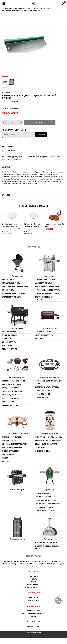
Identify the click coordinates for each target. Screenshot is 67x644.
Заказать (41, 135)
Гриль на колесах (10, 342)
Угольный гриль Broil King (13, 300)
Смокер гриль (8, 297)
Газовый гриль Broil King (45, 286)
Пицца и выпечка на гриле (46, 451)
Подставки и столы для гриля (48, 394)
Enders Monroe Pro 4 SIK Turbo (51, 568)
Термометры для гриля (12, 398)
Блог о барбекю (33, 591)
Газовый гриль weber (44, 290)
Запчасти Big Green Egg (44, 517)
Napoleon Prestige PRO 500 (13, 570)
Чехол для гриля (9, 408)
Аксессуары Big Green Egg (45, 507)
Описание (7, 167)
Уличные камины (10, 461)
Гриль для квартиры (50, 335)
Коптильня (7, 352)
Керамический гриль (11, 290)
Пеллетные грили (10, 355)
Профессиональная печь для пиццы (47, 554)
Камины (6, 468)
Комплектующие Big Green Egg (48, 510)
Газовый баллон (9, 447)
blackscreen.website (34, 594)
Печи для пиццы (50, 546)
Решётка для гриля (10, 405)
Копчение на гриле (43, 458)
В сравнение (10, 150)
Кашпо (5, 464)
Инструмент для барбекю (11, 159)
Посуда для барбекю (11, 394)
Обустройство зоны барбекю (17, 440)
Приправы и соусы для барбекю (48, 447)
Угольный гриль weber (12, 304)
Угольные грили (17, 282)
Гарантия (33, 588)
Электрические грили (44, 342)
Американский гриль (17, 496)
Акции (34, 623)
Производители (34, 617)
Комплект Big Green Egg (45, 503)
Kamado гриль (8, 286)
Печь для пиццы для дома (46, 549)
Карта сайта (33, 607)
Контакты (33, 604)
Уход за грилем (41, 404)
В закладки (10, 147)
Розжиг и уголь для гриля (13, 387)
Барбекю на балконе (43, 338)
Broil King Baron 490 (42, 570)
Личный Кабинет (34, 633)
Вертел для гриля (42, 401)
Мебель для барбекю (11, 458)
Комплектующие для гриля (50, 384)
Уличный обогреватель (12, 454)
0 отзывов (14, 102)
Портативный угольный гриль (15, 293)
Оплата (34, 586)
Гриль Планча (41, 454)
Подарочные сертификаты (34, 620)
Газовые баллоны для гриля (47, 300)
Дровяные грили (9, 349)
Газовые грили (50, 282)
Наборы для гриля (10, 412)
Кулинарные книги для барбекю (48, 444)
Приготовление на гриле (50, 440)
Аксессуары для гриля (17, 384)
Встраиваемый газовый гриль (47, 297)
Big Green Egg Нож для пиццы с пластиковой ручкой (23, 157)
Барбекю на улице (10, 338)
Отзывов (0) (8, 195)
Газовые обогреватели (12, 444)
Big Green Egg (7, 92)
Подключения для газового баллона (47, 305)
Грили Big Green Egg (43, 500)
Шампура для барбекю (12, 401)
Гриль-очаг (7, 345)
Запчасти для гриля (43, 397)
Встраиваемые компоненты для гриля (48, 389)
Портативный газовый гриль (47, 293)
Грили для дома (17, 335)
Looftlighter (29, 570)
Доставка (34, 583)
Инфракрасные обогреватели (15, 451)
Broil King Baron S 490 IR (29, 568)
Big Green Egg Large (11, 568)
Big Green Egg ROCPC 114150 (52, 157)
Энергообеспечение (17, 546)
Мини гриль (40, 345)
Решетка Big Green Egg (44, 514)
